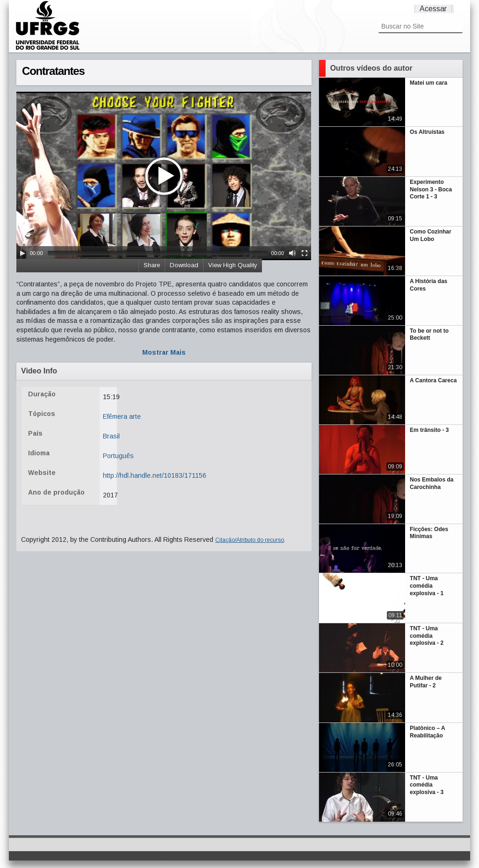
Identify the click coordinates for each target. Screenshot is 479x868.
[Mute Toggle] (292, 253)
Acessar (433, 9)
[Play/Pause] (22, 253)
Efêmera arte (122, 416)
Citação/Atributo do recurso (250, 540)
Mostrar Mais (164, 352)
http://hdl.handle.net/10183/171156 (155, 475)
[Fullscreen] (305, 253)
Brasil (111, 436)
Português (118, 456)
